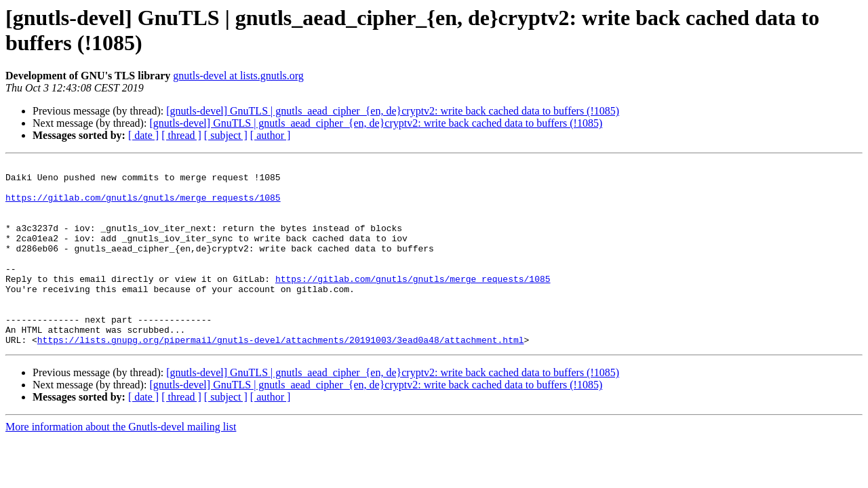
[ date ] (143, 135)
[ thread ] (181, 135)
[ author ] (271, 135)
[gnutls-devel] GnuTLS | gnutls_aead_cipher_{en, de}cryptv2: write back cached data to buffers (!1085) (393, 111)
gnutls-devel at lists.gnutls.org (238, 76)
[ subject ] (226, 135)
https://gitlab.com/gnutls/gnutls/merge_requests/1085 (143, 205)
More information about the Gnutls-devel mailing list (121, 463)
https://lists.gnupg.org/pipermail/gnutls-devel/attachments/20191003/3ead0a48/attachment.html (281, 376)
